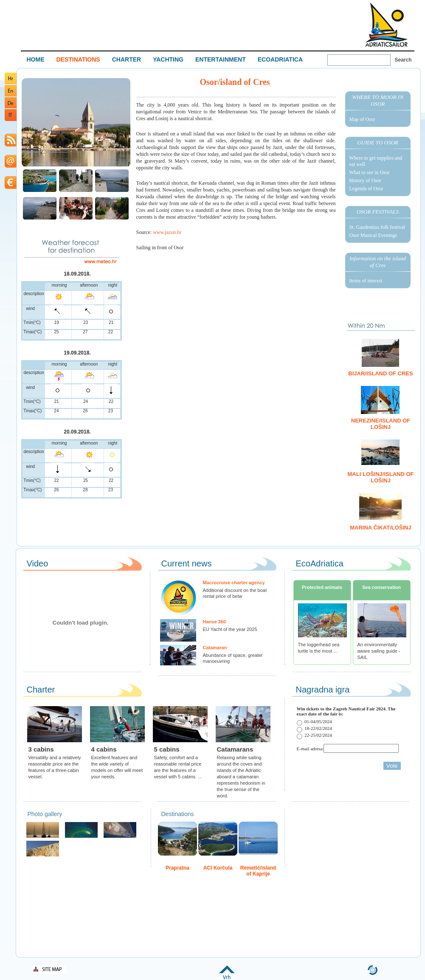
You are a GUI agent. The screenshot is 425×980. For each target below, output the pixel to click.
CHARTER (127, 59)
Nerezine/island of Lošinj (381, 424)
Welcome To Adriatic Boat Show (386, 24)
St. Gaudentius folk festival (377, 227)
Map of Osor (362, 119)
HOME (36, 59)
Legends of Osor (366, 189)
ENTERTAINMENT (221, 59)
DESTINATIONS (78, 59)
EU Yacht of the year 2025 (230, 629)
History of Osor (365, 180)
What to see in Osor (370, 172)
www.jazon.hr (167, 232)
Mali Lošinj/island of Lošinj (381, 477)
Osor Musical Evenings (373, 235)
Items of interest (366, 281)
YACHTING (168, 59)
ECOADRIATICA (280, 59)
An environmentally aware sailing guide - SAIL (379, 651)
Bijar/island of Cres (380, 373)
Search (403, 60)
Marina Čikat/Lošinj (380, 528)
